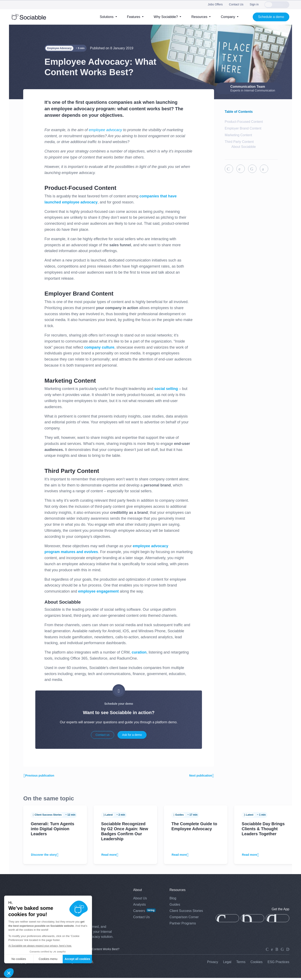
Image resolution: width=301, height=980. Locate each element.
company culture (99, 347)
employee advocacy (105, 130)
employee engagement (98, 591)
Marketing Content (238, 135)
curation (139, 652)
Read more (111, 857)
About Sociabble (244, 147)
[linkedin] (267, 951)
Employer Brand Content (243, 128)
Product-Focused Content (244, 122)
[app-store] (227, 920)
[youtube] (288, 951)
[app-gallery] (253, 920)
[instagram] (277, 951)
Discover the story (46, 857)
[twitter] (272, 951)
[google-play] (278, 920)
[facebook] (282, 951)
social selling (166, 389)
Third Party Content (239, 142)
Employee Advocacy (59, 48)
